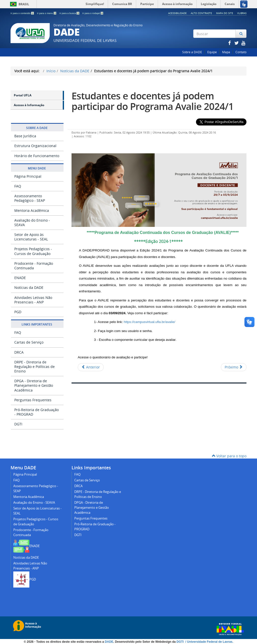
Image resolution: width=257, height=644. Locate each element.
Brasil (19, 4)
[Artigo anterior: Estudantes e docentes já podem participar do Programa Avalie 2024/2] (91, 367)
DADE (109, 642)
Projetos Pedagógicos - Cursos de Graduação (33, 251)
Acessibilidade (177, 13)
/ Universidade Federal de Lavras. (209, 642)
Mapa (226, 52)
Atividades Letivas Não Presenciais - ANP (33, 300)
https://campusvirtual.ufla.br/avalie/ (149, 322)
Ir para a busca (70, 13)
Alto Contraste (201, 13)
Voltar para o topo (229, 456)
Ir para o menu (47, 13)
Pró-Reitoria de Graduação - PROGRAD (37, 412)
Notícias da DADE (75, 71)
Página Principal (28, 176)
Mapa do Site (225, 13)
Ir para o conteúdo (22, 13)
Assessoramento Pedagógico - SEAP (30, 198)
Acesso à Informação (29, 105)
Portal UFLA (23, 95)
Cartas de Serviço (29, 342)
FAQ (18, 186)
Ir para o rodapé (93, 13)
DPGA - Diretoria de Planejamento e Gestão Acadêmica (34, 385)
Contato (241, 52)
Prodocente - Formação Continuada (34, 266)
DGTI (18, 424)
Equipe (212, 52)
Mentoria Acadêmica (32, 210)
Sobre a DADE (192, 52)
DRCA (19, 352)
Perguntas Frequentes (33, 400)
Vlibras (242, 13)
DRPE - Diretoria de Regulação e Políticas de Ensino (35, 367)
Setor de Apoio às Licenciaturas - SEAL (31, 237)
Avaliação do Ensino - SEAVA (32, 222)
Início (51, 71)
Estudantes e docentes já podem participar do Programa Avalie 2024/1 (153, 101)
